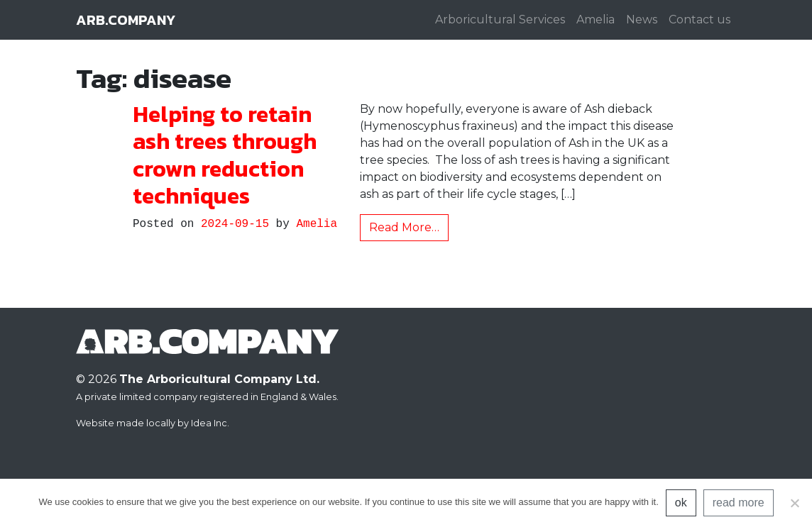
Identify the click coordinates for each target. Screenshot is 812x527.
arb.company (126, 20)
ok (681, 503)
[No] (794, 503)
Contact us (699, 20)
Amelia (596, 20)
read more (739, 503)
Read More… (404, 227)
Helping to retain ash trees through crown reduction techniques (225, 155)
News (642, 20)
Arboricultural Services (500, 20)
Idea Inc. (210, 423)
